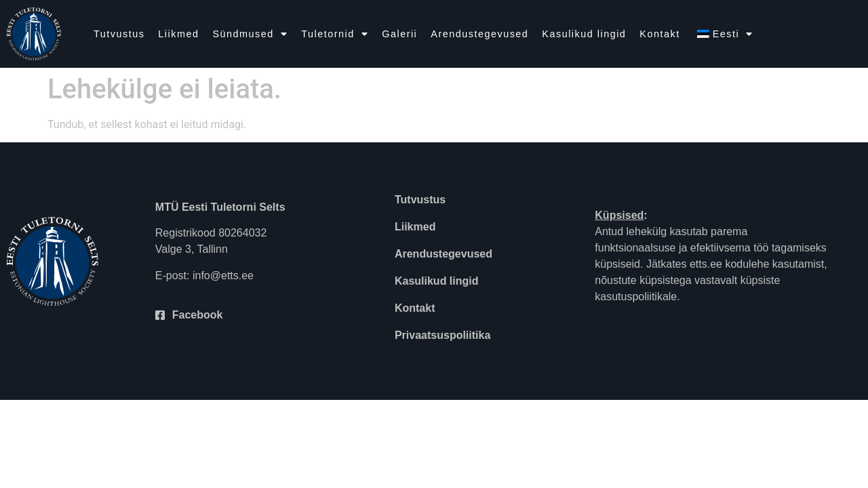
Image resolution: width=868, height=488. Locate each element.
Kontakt (659, 34)
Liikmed (178, 34)
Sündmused (250, 34)
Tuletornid (335, 34)
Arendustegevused (479, 34)
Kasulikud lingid (584, 34)
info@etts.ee (223, 276)
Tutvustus (119, 34)
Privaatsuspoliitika (442, 335)
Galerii (399, 34)
